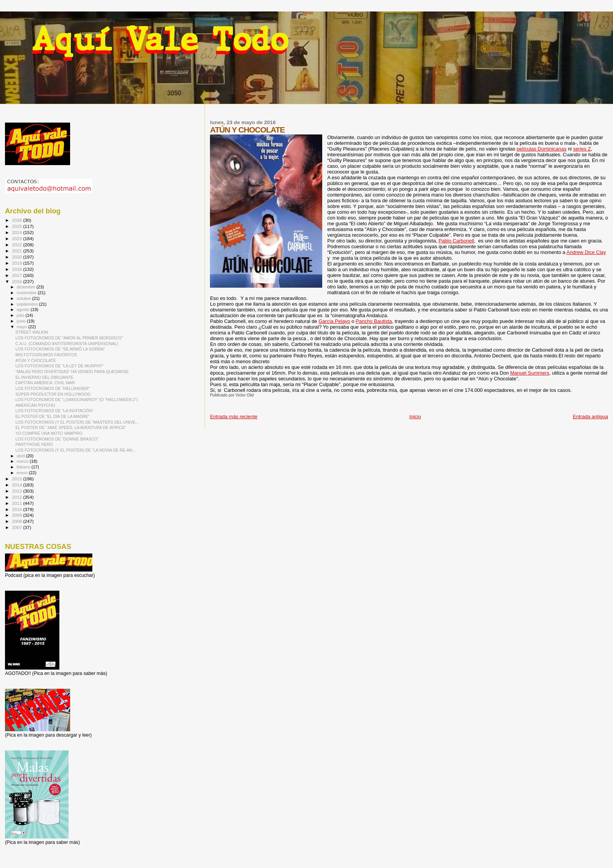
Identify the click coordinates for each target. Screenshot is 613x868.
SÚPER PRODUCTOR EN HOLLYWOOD (53, 394)
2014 (17, 485)
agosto (24, 310)
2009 (17, 515)
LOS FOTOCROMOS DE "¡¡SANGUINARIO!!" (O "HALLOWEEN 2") (77, 400)
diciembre (27, 287)
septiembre (28, 304)
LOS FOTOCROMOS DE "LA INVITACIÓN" (54, 411)
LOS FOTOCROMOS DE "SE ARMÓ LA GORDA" (60, 349)
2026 (17, 220)
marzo (23, 461)
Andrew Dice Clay (586, 252)
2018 (17, 269)
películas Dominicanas (541, 149)
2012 (17, 497)
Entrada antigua (590, 417)
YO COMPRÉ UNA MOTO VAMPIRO (49, 433)
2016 (17, 281)
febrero (24, 467)
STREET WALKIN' (32, 332)
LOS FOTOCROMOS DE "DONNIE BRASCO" (57, 439)
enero (23, 473)
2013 (17, 491)
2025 (17, 226)
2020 (17, 257)
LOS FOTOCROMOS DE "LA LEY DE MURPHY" (60, 366)
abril (21, 456)
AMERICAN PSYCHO (35, 405)
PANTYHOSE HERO (34, 444)
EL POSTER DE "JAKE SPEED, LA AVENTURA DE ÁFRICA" (71, 427)
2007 (17, 527)
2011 (17, 503)
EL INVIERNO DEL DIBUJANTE (44, 377)
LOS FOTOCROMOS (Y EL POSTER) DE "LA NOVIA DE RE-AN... (75, 450)
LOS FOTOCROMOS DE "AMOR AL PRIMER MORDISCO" (69, 338)
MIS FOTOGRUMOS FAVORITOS (46, 355)
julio (21, 315)
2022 (17, 245)
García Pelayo (334, 321)
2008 (17, 521)
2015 (17, 479)
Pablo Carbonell (456, 241)
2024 (17, 232)
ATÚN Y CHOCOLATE (36, 360)
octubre (25, 298)
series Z (582, 149)
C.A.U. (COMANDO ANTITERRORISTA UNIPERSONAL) (67, 344)
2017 (17, 275)
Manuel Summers (530, 373)
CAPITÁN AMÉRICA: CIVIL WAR (45, 383)
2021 (17, 251)
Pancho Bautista (374, 321)
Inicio (415, 417)
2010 (17, 509)
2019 (17, 263)
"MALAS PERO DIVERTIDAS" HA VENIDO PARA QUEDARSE (72, 372)
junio (22, 321)
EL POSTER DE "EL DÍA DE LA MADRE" (52, 416)
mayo (23, 327)
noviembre (27, 293)
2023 (17, 238)
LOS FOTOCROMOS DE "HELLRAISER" (53, 388)
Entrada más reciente (234, 417)
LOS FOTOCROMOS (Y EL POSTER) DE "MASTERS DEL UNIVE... (77, 422)
